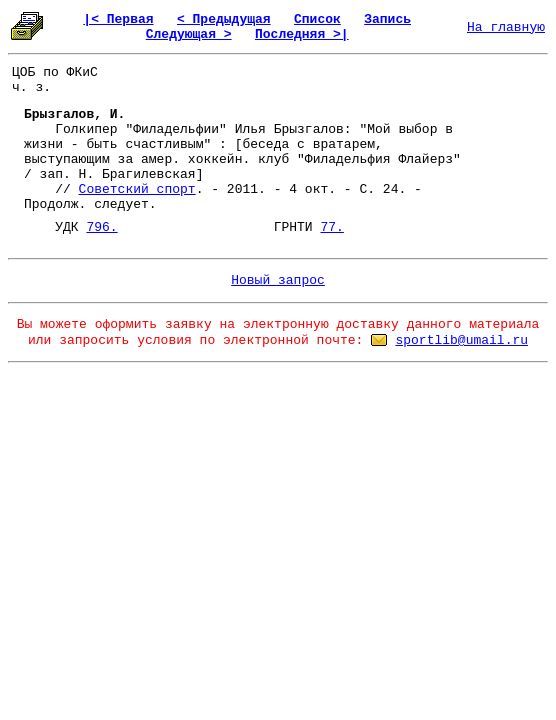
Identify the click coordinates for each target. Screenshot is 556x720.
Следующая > (189, 34)
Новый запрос (278, 280)
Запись (387, 19)
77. (331, 227)
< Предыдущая (224, 19)
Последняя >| (302, 34)
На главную (506, 27)
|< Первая (118, 19)
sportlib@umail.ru (461, 340)
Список (317, 19)
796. (101, 227)
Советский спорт (137, 189)
